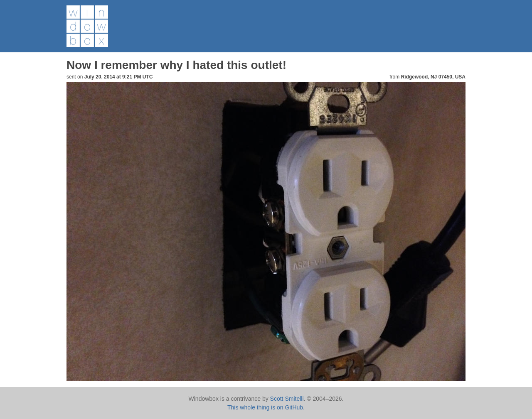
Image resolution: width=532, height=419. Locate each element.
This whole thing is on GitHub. (266, 407)
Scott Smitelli (287, 399)
